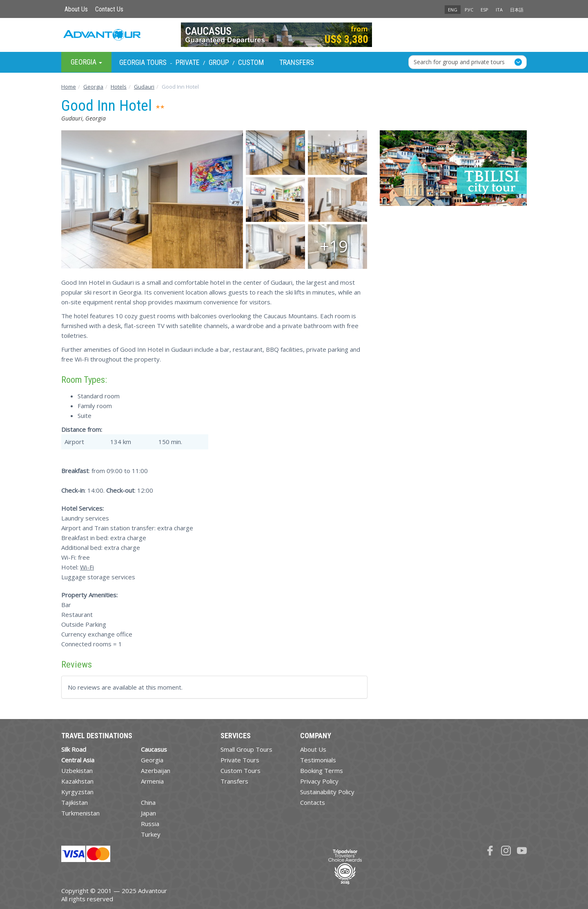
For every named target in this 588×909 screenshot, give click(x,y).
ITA (499, 10)
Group (219, 62)
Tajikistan (75, 802)
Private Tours (240, 760)
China (148, 802)
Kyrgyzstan (77, 792)
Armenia (152, 781)
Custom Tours (241, 771)
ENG (453, 10)
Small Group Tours (246, 749)
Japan (148, 813)
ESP (484, 10)
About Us (76, 9)
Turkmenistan (80, 813)
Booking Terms (322, 771)
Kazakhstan (77, 781)
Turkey (151, 834)
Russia (150, 824)
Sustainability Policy (327, 792)
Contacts (313, 802)
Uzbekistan (77, 771)
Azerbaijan (156, 771)
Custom (251, 62)
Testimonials (318, 760)
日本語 (517, 10)
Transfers (297, 62)
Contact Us (109, 9)
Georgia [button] (86, 62)
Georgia (152, 760)
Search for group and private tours (459, 62)
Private (188, 62)
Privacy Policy (319, 781)
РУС (469, 10)
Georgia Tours (143, 62)
